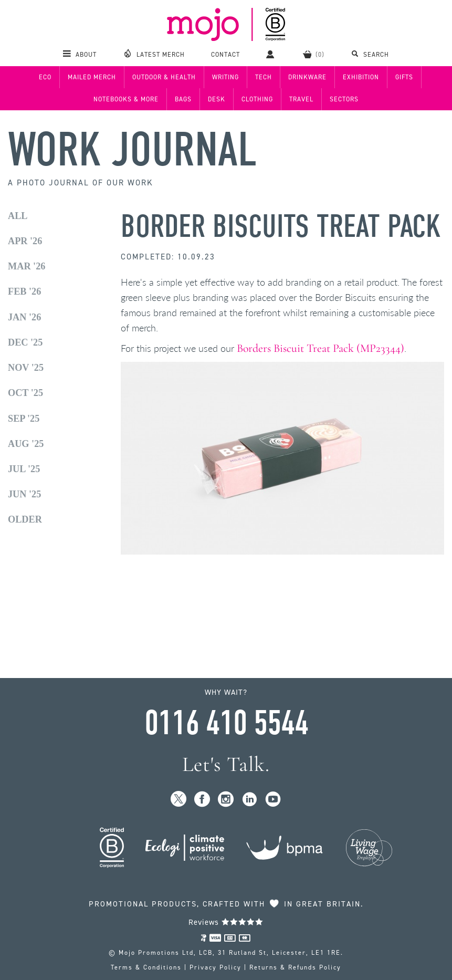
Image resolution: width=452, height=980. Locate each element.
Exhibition (361, 77)
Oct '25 (25, 393)
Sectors (344, 99)
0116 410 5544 (226, 723)
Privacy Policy (216, 967)
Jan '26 (24, 317)
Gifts (404, 77)
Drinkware (307, 77)
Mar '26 (27, 266)
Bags (183, 99)
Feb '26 (24, 291)
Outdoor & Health (164, 77)
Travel (301, 99)
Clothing (257, 99)
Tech (264, 77)
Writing (225, 77)
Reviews (226, 922)
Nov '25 (26, 368)
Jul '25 (24, 469)
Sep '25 (24, 419)
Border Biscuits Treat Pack (281, 227)
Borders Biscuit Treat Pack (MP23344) (320, 348)
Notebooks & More (126, 99)
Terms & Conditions (146, 967)
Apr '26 (25, 241)
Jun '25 (24, 494)
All (18, 216)
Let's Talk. (226, 764)
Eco (45, 77)
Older (25, 519)
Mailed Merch (92, 77)
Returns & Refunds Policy (295, 967)
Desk (217, 99)
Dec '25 (25, 342)
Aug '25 (26, 444)
